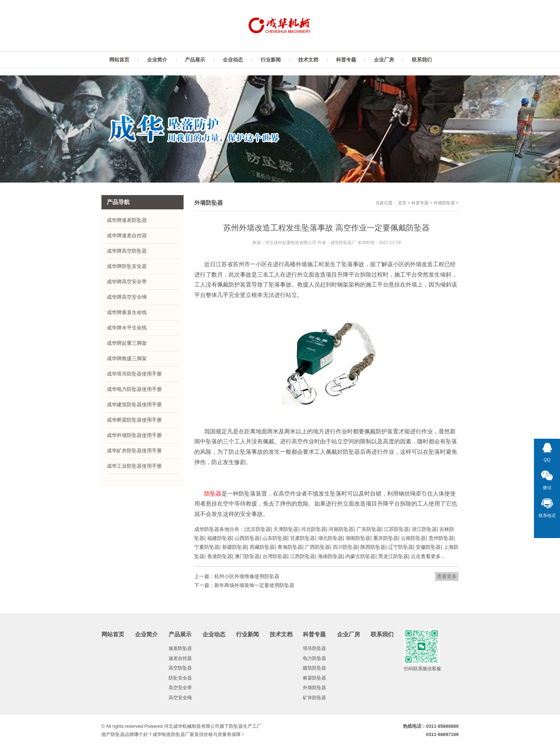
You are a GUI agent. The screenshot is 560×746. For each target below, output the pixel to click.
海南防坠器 (330, 556)
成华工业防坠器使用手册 (134, 466)
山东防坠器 (275, 538)
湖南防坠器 (358, 538)
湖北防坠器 (330, 538)
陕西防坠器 (373, 547)
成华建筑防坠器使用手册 (134, 404)
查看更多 (447, 576)
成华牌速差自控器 (127, 235)
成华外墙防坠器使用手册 (134, 435)
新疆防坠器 (235, 547)
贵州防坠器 (441, 538)
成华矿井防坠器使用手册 (134, 451)
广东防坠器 (369, 529)
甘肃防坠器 (302, 538)
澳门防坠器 (247, 556)
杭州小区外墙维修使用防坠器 (247, 576)
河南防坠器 (341, 529)
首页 (402, 203)
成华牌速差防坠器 (127, 220)
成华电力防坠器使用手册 (134, 389)
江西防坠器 (302, 556)
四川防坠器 (345, 547)
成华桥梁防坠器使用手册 (134, 420)
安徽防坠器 (428, 547)
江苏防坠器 (396, 529)
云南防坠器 (413, 538)
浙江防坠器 (424, 529)
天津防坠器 (286, 529)
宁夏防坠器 (207, 547)
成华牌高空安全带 (127, 282)
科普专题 (420, 203)
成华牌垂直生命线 (127, 312)
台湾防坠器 (275, 556)
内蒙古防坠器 (360, 556)
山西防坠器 (247, 538)
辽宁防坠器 (401, 547)
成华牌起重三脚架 (127, 343)
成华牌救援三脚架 (127, 358)
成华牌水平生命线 (127, 328)
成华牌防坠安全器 (127, 266)
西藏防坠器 (262, 547)
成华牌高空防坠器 (127, 251)
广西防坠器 (317, 547)
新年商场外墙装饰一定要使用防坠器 (254, 585)
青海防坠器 (290, 547)
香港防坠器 (220, 556)
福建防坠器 (220, 538)
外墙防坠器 (444, 203)
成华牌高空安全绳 (127, 297)
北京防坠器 (258, 529)
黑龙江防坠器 (393, 556)
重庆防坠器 (386, 538)
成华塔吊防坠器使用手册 (134, 374)
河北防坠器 (314, 529)
